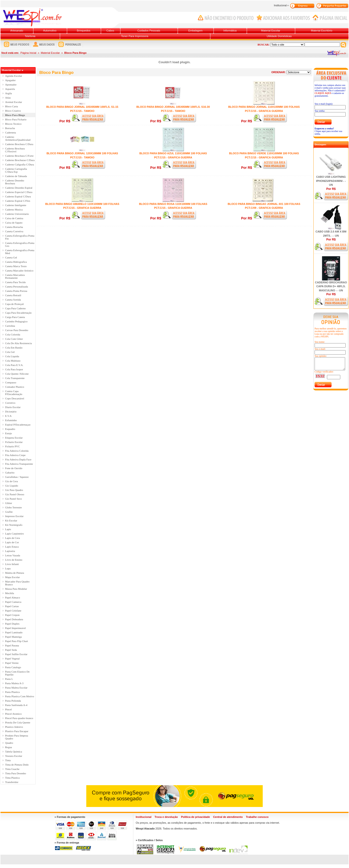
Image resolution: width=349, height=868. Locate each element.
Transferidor (12, 782)
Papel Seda (11, 650)
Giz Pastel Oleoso (15, 494)
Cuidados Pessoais (149, 31)
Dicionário (11, 411)
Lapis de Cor (12, 542)
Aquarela (10, 89)
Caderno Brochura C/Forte (19, 156)
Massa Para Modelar (16, 589)
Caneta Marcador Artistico (19, 271)
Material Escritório (322, 31)
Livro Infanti (12, 564)
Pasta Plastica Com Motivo (20, 696)
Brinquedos (84, 31)
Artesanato (17, 31)
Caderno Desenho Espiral (19, 188)
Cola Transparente (15, 378)
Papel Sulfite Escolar (16, 654)
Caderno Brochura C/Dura (19, 144)
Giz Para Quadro (14, 490)
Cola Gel (10, 352)
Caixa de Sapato (14, 223)
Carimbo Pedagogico (16, 321)
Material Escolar (271, 31)
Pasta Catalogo (13, 667)
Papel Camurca (13, 602)
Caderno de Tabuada (16, 176)
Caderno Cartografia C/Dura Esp (16, 170)
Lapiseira (10, 551)
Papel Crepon (12, 615)
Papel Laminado (14, 632)
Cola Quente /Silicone (17, 374)
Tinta (8, 760)
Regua (8, 747)
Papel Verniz (12, 663)
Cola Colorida (13, 334)
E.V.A (8, 416)
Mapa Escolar (12, 577)
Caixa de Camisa (14, 218)
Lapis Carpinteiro (14, 534)
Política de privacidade (195, 817)
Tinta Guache (12, 769)
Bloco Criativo (13, 111)
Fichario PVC (12, 446)
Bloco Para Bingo (15, 115)
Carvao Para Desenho (17, 330)
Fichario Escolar (14, 442)
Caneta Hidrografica (16, 262)
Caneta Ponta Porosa (16, 291)
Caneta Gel (11, 257)
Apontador (11, 85)
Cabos (110, 31)
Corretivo (10, 403)
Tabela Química (14, 752)
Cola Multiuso (13, 361)
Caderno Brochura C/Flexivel (15, 150)
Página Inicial (28, 53)
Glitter (9, 503)
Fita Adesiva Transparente (19, 464)
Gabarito (10, 473)
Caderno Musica (14, 209)
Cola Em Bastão (14, 348)
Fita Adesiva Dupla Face (18, 459)
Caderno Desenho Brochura (15, 182)
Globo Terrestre (13, 507)
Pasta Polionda (13, 701)
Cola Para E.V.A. (14, 365)
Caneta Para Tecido (15, 282)
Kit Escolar (11, 520)
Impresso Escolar (14, 516)
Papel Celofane (13, 611)
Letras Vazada (13, 555)
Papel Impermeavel (15, 628)
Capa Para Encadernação (18, 313)
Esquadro (10, 429)
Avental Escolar (14, 102)
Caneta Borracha (14, 227)
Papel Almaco (12, 597)
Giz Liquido (12, 486)
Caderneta (11, 132)
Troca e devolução (166, 817)
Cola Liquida (12, 356)
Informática (230, 31)
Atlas (8, 98)
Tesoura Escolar (14, 756)
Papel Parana (12, 645)
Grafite (9, 512)
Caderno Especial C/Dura (19, 192)
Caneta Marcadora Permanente (15, 276)
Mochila (10, 593)
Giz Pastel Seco (13, 499)
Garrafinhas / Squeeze (17, 477)
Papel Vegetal (12, 659)
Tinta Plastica (12, 778)
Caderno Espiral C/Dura (18, 196)
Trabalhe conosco (257, 817)
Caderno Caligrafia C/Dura (20, 164)
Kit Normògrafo (14, 525)
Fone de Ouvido (14, 468)
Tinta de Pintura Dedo (17, 765)
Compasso (11, 382)
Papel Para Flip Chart (16, 641)
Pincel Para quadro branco (19, 718)
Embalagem (195, 31)
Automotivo (50, 31)
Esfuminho (11, 420)
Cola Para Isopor (14, 369)
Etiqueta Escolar (14, 438)
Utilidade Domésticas (279, 36)
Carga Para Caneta (15, 317)
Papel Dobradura (14, 619)
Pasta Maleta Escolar (16, 688)
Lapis (8, 529)
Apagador (10, 80)
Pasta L (9, 679)
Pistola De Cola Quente (18, 722)
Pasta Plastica (12, 692)
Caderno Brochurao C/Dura (20, 160)
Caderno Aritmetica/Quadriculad (18, 138)
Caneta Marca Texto (16, 266)
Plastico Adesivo (14, 727)
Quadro (9, 743)
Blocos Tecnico (13, 124)
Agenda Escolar (14, 76)
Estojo (8, 433)
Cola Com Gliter (14, 339)
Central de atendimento (228, 817)
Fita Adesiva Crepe (15, 455)
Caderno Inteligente (16, 205)
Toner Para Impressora (135, 36)
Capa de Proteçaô (14, 304)
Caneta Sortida (13, 300)
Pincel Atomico (13, 714)
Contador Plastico (15, 387)
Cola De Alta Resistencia (18, 343)
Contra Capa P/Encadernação (14, 393)
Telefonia (30, 36)
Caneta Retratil (13, 295)
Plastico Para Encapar (17, 731)
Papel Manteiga (13, 637)
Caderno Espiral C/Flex (18, 201)
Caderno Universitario (17, 214)
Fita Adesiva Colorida (17, 451)
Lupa (8, 568)
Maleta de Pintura (15, 573)
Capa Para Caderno (15, 308)
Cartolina (10, 326)
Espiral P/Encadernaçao (18, 425)
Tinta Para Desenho (16, 773)
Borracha (10, 128)
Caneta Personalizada (16, 287)
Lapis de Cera (12, 538)
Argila (8, 93)
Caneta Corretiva (14, 231)
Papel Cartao (12, 606)
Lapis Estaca (12, 547)
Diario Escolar (13, 407)
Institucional (144, 817)
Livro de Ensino (14, 560)
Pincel (8, 709)
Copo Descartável (15, 398)
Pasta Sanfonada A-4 (16, 705)
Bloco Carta (12, 106)
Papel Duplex (12, 624)
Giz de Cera (12, 481)
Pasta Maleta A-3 (14, 683)
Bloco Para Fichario (16, 119)
